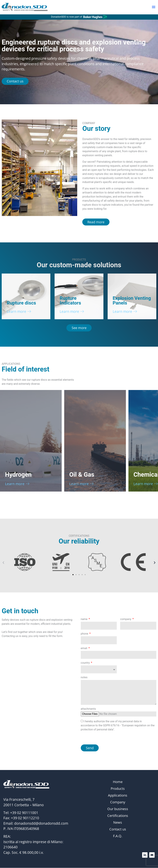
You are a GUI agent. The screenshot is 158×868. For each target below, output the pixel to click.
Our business (118, 809)
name (84, 619)
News (118, 823)
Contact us (118, 830)
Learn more (16, 311)
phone (85, 634)
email (84, 649)
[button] (154, 7)
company (126, 619)
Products (118, 789)
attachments (88, 709)
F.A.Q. (118, 836)
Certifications (118, 816)
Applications (118, 796)
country (86, 663)
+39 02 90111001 (24, 813)
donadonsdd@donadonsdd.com (41, 823)
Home (118, 782)
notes (84, 678)
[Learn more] (29, 312)
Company (118, 802)
